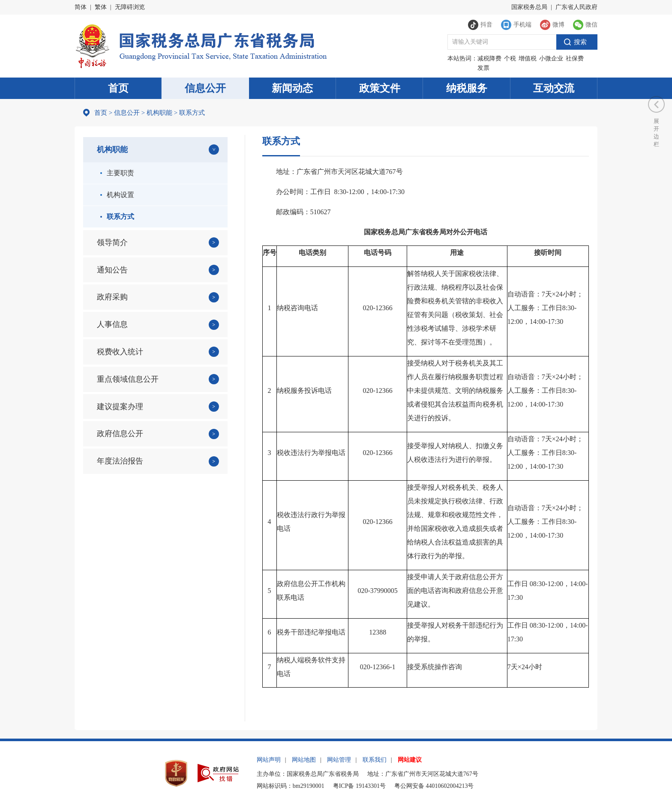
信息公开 (205, 88)
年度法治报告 (120, 461)
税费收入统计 (120, 352)
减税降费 (489, 58)
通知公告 (112, 270)
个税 (510, 58)
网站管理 (339, 760)
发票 (483, 68)
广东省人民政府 (576, 7)
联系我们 (375, 760)
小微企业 (551, 58)
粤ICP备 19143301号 (359, 786)
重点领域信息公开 (128, 379)
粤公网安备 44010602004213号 (434, 786)
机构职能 (159, 113)
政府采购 (112, 297)
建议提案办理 (120, 407)
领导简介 (112, 242)
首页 (118, 88)
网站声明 (269, 760)
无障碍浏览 (130, 7)
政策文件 (380, 88)
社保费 (575, 58)
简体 (81, 7)
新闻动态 (292, 88)
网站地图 (304, 760)
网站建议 (410, 760)
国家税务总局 (529, 7)
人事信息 (112, 324)
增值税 (528, 58)
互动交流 (554, 88)
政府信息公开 (120, 434)
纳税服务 (467, 88)
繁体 (101, 7)
